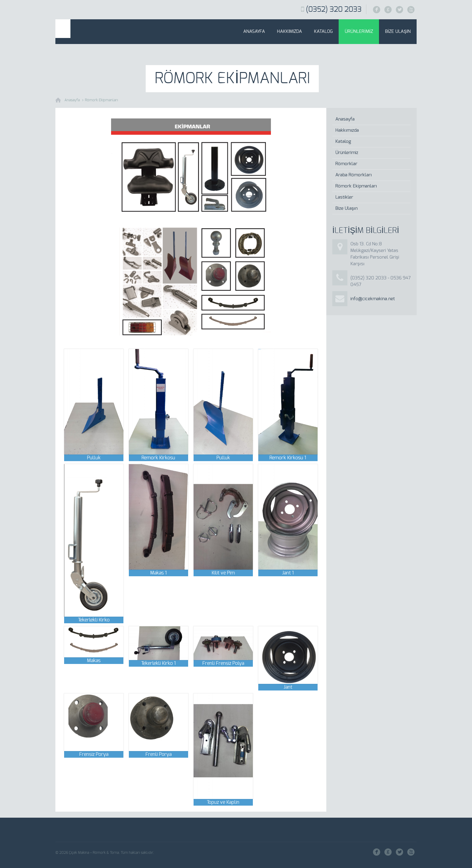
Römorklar (346, 164)
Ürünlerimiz (359, 31)
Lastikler (344, 197)
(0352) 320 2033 (334, 10)
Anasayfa (254, 31)
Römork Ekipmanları (101, 100)
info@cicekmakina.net (373, 299)
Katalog (323, 31)
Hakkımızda (289, 31)
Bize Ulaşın (398, 31)
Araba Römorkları (354, 175)
